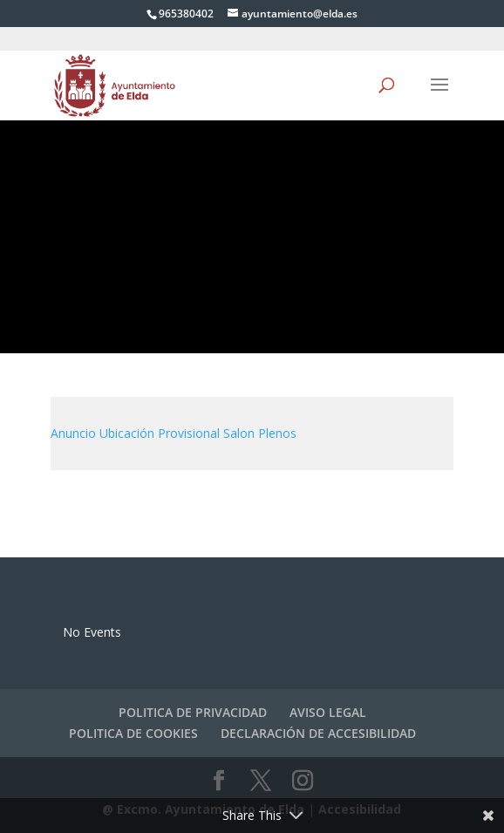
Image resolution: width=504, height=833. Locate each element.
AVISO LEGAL (328, 712)
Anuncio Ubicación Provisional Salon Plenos (174, 433)
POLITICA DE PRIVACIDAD (193, 712)
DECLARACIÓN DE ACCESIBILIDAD (318, 733)
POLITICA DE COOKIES (133, 733)
